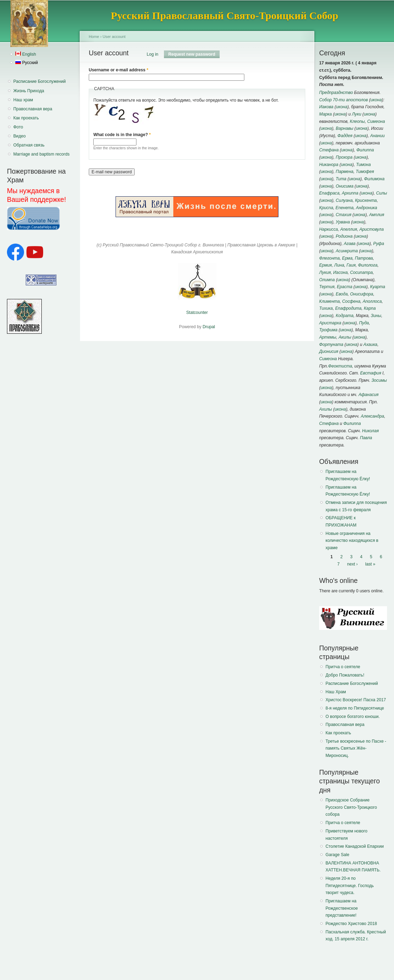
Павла (366, 438)
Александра (372, 416)
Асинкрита (347, 251)
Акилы (345, 337)
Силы (381, 193)
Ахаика (370, 345)
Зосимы (379, 380)
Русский (26, 63)
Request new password (194, 54)
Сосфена (351, 301)
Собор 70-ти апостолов (344, 100)
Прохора (344, 157)
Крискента (366, 200)
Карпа (370, 308)
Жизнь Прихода (29, 91)
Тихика (326, 308)
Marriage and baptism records (41, 154)
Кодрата (345, 316)
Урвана (343, 222)
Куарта (377, 287)
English (26, 54)
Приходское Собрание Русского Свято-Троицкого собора (351, 807)
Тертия (327, 287)
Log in (153, 54)
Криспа (326, 208)
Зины (376, 316)
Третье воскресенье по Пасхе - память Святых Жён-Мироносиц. (356, 748)
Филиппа (365, 150)
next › (352, 564)
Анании (378, 136)
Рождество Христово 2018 (351, 924)
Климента (329, 301)
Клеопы (357, 121)
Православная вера (33, 109)
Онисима (345, 186)
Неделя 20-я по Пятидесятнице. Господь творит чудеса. (350, 886)
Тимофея (365, 172)
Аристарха (330, 323)
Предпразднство (336, 93)
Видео (19, 136)
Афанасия (369, 395)
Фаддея (345, 136)
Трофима (328, 330)
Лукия (325, 272)
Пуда (364, 323)
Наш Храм (336, 692)
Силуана (344, 200)
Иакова (326, 107)
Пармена (345, 172)
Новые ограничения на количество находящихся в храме (352, 541)
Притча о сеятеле (343, 667)
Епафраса (329, 193)
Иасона (340, 272)
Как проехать (26, 118)
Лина (339, 265)
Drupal (209, 327)
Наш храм (23, 100)
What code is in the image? (122, 135)
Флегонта (329, 258)
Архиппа (350, 193)
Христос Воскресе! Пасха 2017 (356, 700)
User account (114, 37)
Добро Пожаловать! (345, 675)
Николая (370, 431)
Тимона (363, 165)
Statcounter (197, 313)
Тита (341, 179)
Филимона (374, 179)
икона (376, 100)
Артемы (328, 337)
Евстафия (371, 373)
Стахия (344, 215)
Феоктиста (340, 366)
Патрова (364, 258)
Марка (325, 114)
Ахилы (326, 409)
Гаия (351, 265)
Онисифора (362, 294)
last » (370, 564)
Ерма (347, 258)
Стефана (329, 150)
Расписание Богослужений (40, 81)
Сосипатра (361, 272)
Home (94, 37)
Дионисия (329, 351)
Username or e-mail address (119, 70)
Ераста (345, 287)
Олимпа (327, 280)
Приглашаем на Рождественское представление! (342, 908)
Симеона (376, 121)
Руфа (379, 244)
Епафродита (348, 308)
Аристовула (371, 229)
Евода (342, 294)
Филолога (368, 265)
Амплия (376, 215)
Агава (350, 244)
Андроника (367, 208)
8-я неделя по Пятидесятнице (355, 708)
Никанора (329, 165)
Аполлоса (372, 301)
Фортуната (331, 345)
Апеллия (348, 229)
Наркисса (329, 229)
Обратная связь (29, 145)
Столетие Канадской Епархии (354, 846)
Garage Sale (337, 855)
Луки (357, 114)
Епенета (345, 208)
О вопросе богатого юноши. (353, 717)
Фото (18, 127)
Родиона (344, 236)
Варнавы (345, 128)
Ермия (325, 265)
